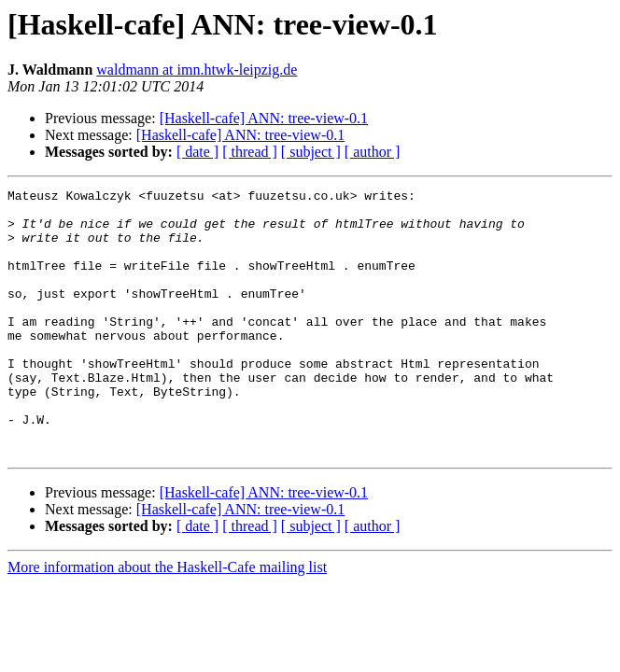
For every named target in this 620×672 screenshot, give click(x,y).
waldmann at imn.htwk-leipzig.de (197, 70)
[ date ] (197, 152)
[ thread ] (250, 152)
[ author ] (373, 152)
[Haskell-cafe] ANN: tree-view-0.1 (264, 118)
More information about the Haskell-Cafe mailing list (167, 620)
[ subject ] (311, 152)
